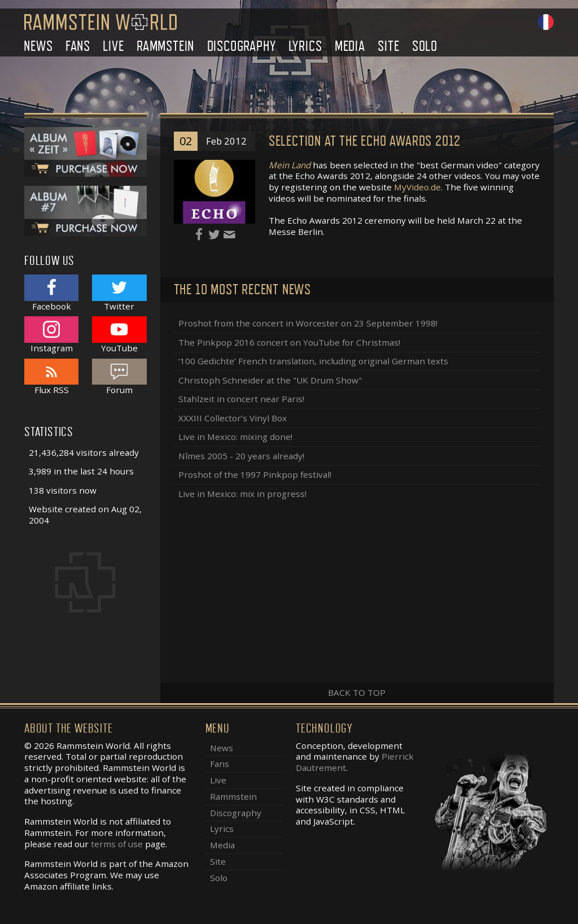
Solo (425, 46)
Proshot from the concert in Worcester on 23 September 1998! (308, 323)
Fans (78, 46)
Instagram (51, 335)
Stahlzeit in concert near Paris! (241, 399)
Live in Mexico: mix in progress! (242, 494)
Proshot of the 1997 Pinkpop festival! (255, 474)
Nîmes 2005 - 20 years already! (241, 456)
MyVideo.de (417, 187)
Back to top (357, 692)
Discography (242, 46)
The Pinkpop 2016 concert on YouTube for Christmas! (289, 342)
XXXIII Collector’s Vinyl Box (233, 418)
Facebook (51, 293)
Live (113, 46)
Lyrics (305, 46)
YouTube (119, 335)
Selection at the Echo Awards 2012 (365, 141)
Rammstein (165, 46)
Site (388, 46)
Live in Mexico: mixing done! (235, 437)
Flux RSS (51, 377)
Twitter (119, 293)
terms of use (117, 844)
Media (350, 46)
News (38, 46)
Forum (119, 377)
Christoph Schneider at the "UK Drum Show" (270, 380)
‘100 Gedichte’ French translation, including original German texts (313, 361)
